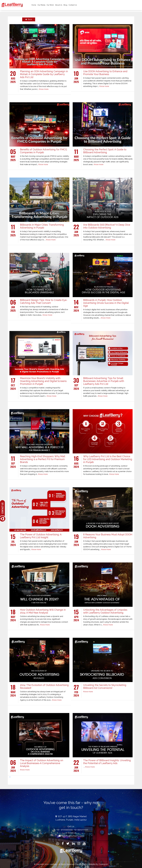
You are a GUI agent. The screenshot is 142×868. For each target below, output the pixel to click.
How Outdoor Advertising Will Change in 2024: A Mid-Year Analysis (43, 611)
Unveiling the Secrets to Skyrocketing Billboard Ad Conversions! (105, 687)
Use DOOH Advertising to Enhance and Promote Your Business (105, 73)
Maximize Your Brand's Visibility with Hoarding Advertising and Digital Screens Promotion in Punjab (43, 381)
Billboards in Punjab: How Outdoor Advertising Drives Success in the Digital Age (106, 303)
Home (40, 6)
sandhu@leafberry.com (73, 836)
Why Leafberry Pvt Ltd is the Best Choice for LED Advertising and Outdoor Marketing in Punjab (108, 459)
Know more (44, 89)
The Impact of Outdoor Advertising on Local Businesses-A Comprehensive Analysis (42, 763)
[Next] (10, 777)
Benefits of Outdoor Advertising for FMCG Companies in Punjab (43, 151)
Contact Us (78, 6)
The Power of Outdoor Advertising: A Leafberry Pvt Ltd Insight (41, 536)
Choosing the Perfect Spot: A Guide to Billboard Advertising (105, 151)
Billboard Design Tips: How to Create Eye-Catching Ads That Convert (44, 301)
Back (29, 19)
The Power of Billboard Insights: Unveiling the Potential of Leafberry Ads (107, 762)
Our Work (56, 6)
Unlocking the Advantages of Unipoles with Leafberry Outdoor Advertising (105, 611)
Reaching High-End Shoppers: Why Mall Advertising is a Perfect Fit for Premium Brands (42, 459)
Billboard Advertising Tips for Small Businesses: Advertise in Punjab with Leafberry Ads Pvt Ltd (104, 381)
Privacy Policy (82, 864)
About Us (64, 6)
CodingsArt (103, 864)
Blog (71, 6)
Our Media (47, 6)
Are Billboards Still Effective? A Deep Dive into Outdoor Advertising (107, 226)
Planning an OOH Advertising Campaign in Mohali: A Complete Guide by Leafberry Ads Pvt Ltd (44, 74)
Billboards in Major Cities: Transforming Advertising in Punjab (42, 226)
